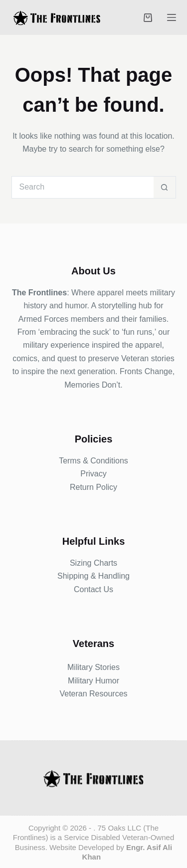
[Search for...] (83, 187)
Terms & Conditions (93, 461)
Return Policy (93, 487)
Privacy (93, 474)
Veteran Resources (93, 694)
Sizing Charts (93, 563)
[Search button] (165, 187)
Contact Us (93, 589)
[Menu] (172, 17)
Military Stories (93, 667)
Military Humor (93, 681)
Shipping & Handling (93, 576)
